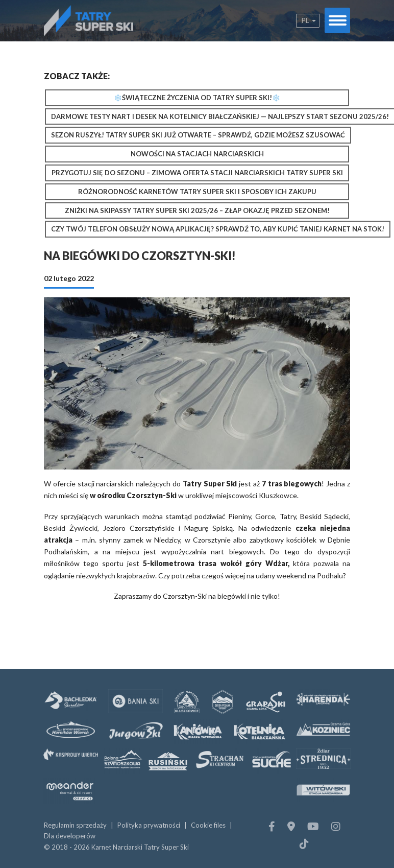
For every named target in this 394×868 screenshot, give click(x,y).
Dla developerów (70, 836)
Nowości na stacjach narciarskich (197, 154)
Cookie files (208, 825)
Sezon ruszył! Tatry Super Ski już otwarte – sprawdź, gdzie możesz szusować (198, 135)
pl (305, 20)
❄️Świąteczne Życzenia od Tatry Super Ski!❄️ (197, 98)
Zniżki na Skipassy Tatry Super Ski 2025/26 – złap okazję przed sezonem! (197, 210)
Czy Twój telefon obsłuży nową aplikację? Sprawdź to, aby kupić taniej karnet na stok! (218, 229)
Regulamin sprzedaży (75, 825)
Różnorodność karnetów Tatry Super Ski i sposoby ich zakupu (197, 192)
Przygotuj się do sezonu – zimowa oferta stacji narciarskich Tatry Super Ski (197, 173)
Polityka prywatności (149, 825)
